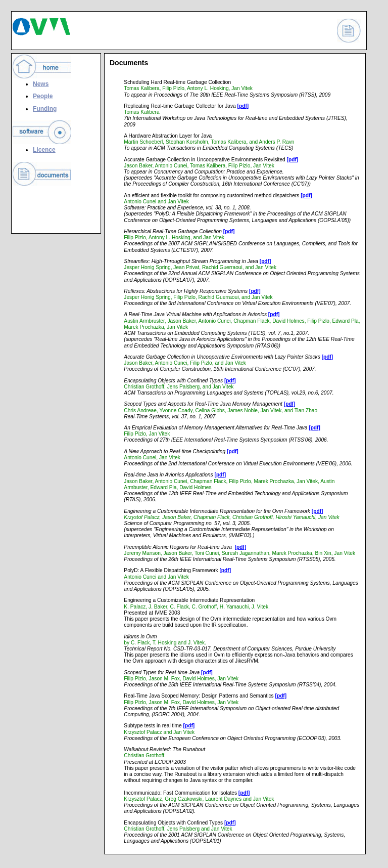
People (43, 96)
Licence (44, 150)
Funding (45, 109)
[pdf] (243, 106)
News (41, 84)
